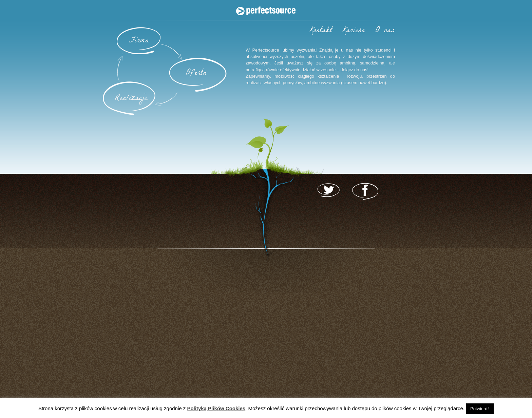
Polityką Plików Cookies (216, 408)
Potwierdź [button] (480, 409)
